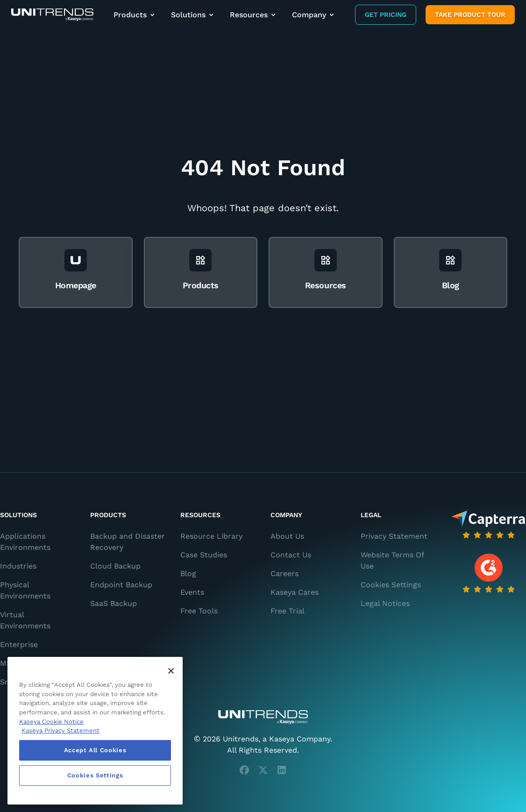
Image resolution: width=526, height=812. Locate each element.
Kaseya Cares (295, 592)
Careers (284, 573)
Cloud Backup (115, 566)
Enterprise (19, 645)
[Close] (171, 671)
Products (135, 15)
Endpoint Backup (121, 585)
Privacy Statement (394, 536)
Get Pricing (386, 14)
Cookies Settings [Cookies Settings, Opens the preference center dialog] (95, 775)
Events (192, 592)
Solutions (193, 15)
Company (314, 15)
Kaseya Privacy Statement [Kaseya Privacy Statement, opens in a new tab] (60, 730)
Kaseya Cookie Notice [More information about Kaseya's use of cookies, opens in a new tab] (51, 722)
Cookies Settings (391, 585)
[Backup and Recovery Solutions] (52, 15)
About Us (287, 536)
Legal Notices (385, 603)
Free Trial (288, 611)
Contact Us (291, 555)
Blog (188, 573)
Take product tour (470, 14)
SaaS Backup (114, 603)
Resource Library (211, 536)
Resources (253, 15)
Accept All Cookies (95, 750)
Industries (18, 566)
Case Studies (204, 555)
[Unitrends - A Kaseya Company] (263, 717)
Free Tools (199, 611)
